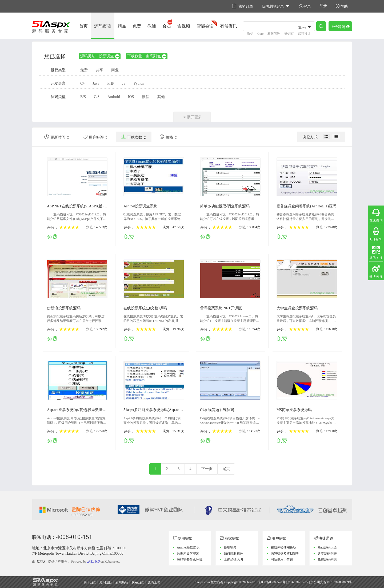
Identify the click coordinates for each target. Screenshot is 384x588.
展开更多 (192, 117)
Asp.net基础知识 (188, 547)
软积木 (42, 562)
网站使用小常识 (282, 559)
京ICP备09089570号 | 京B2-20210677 (283, 582)
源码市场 (103, 26)
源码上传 (154, 582)
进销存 (289, 34)
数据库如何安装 (188, 554)
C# (82, 83)
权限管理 (274, 34)
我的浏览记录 (276, 6)
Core (260, 34)
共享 (99, 70)
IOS (131, 97)
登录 (305, 6)
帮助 (342, 6)
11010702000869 (338, 582)
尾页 (226, 469)
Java (96, 83)
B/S (83, 97)
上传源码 (340, 26)
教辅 (152, 26)
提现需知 (230, 547)
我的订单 (243, 6)
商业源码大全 (327, 547)
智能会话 (205, 26)
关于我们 (90, 582)
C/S (97, 97)
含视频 (184, 26)
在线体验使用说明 (283, 547)
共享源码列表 (327, 554)
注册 (323, 6)
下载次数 (132, 137)
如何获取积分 (233, 554)
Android (114, 97)
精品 (122, 26)
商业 (115, 70)
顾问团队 (106, 582)
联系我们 (138, 582)
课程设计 (304, 34)
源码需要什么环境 (190, 559)
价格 (166, 137)
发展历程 (122, 582)
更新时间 (55, 137)
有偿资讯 (229, 26)
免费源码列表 (327, 559)
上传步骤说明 (233, 559)
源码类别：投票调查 (100, 56)
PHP (111, 83)
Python (139, 83)
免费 (137, 26)
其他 (161, 97)
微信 (250, 34)
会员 (167, 26)
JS (124, 83)
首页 (83, 26)
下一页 (207, 469)
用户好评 (93, 137)
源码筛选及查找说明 (285, 554)
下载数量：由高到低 (147, 56)
